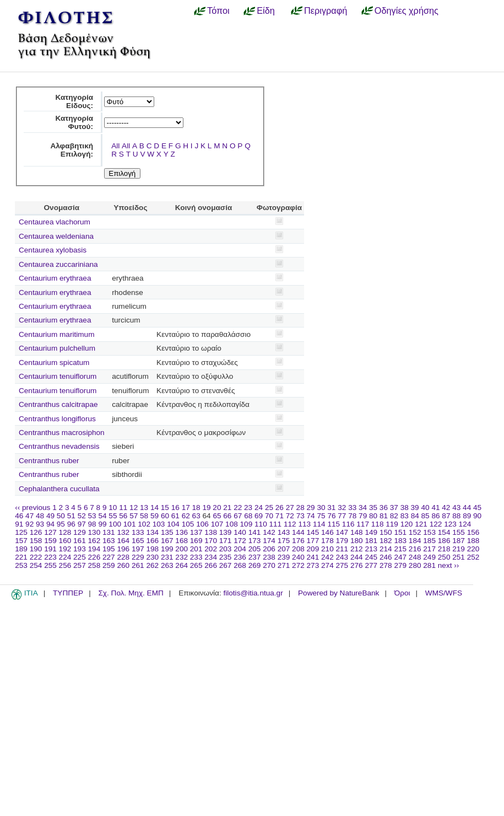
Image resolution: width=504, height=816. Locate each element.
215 (400, 549)
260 (123, 565)
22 (238, 508)
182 (386, 541)
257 (80, 565)
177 (313, 541)
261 (138, 565)
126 (36, 532)
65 (217, 516)
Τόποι (218, 10)
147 (342, 532)
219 (459, 549)
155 (459, 532)
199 (167, 549)
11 (123, 508)
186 (444, 541)
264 (181, 565)
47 (29, 516)
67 (238, 516)
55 (113, 516)
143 (284, 532)
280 (415, 565)
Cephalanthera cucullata (59, 489)
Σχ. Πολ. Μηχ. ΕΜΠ (131, 593)
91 (19, 524)
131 (109, 532)
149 (371, 532)
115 (334, 524)
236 (240, 557)
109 (246, 524)
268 (240, 565)
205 (255, 549)
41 (435, 508)
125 (21, 532)
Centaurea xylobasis (53, 250)
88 (456, 516)
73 (300, 516)
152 (415, 532)
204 (240, 549)
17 (186, 508)
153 (429, 532)
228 (123, 557)
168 (181, 541)
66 (227, 516)
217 (429, 549)
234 (211, 557)
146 (327, 532)
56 (123, 516)
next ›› (449, 565)
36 (384, 508)
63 (196, 516)
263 (167, 565)
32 (342, 508)
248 (415, 557)
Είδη (266, 10)
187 (459, 541)
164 (123, 541)
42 (446, 508)
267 (226, 565)
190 (36, 549)
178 (327, 541)
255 (50, 565)
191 (50, 549)
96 (71, 524)
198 (152, 549)
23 (248, 508)
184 (415, 541)
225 (80, 557)
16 (175, 508)
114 (319, 524)
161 (80, 541)
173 (255, 541)
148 (357, 532)
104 (173, 524)
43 (456, 508)
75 (321, 516)
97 (82, 524)
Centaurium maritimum (56, 334)
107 (217, 524)
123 (450, 524)
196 (123, 549)
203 (226, 549)
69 (259, 516)
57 (134, 516)
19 (206, 508)
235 (226, 557)
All (115, 146)
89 (467, 516)
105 (188, 524)
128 (65, 532)
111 (276, 524)
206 (269, 549)
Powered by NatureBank (338, 593)
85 (426, 516)
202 (211, 549)
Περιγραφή (326, 10)
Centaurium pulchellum (57, 348)
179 (342, 541)
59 (155, 516)
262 (152, 565)
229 (138, 557)
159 (50, 541)
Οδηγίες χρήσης (407, 10)
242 (327, 557)
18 (196, 508)
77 (342, 516)
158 (36, 541)
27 (290, 508)
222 (36, 557)
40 (425, 508)
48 (40, 516)
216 (415, 549)
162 (94, 541)
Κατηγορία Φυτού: (74, 122)
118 (378, 524)
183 (400, 541)
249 (429, 557)
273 (313, 565)
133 (138, 532)
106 (202, 524)
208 (298, 549)
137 (196, 532)
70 (269, 516)
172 (240, 541)
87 (446, 516)
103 (159, 524)
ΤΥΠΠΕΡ (68, 593)
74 (311, 516)
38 (405, 508)
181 (371, 541)
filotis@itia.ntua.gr (253, 593)
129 (80, 532)
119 (392, 524)
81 (384, 516)
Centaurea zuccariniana (58, 264)
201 (196, 549)
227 (109, 557)
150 (386, 532)
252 (473, 557)
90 (477, 516)
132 (123, 532)
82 (394, 516)
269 (255, 565)
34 (363, 508)
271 (284, 565)
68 (248, 516)
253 (21, 565)
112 (290, 524)
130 (94, 532)
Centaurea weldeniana (56, 236)
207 (284, 549)
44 (467, 508)
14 (155, 508)
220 (473, 549)
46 (19, 516)
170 (211, 541)
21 (227, 508)
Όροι (402, 593)
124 (465, 524)
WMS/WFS (444, 593)
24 (259, 508)
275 (342, 565)
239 (284, 557)
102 (144, 524)
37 (394, 508)
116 (348, 524)
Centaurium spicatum (54, 363)
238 (269, 557)
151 (400, 532)
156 (473, 532)
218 (444, 549)
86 (435, 516)
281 (429, 565)
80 (373, 516)
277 (371, 565)
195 (109, 549)
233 (196, 557)
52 (82, 516)
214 (386, 549)
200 (181, 549)
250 (444, 557)
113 (304, 524)
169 (196, 541)
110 (261, 524)
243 (342, 557)
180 (357, 541)
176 (298, 541)
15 (165, 508)
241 (313, 557)
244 (357, 557)
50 (61, 516)
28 (300, 508)
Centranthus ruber (49, 461)
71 (280, 516)
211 (342, 549)
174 (269, 541)
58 (144, 516)
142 (269, 532)
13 (144, 508)
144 (298, 532)
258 (94, 565)
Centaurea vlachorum (55, 222)
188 (473, 541)
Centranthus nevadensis (59, 446)
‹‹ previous (32, 508)
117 (363, 524)
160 (65, 541)
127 (50, 532)
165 (138, 541)
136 (181, 532)
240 (298, 557)
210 (327, 549)
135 (167, 532)
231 (167, 557)
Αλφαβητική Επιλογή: (72, 150)
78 (352, 516)
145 (313, 532)
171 (226, 541)
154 (444, 532)
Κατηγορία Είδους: (74, 101)
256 (65, 565)
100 (115, 524)
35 (373, 508)
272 (298, 565)
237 (255, 557)
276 (357, 565)
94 (50, 524)
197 (138, 549)
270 (269, 565)
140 (240, 532)
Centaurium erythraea (55, 278)
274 (327, 565)
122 (436, 524)
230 (152, 557)
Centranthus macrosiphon (62, 433)
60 (165, 516)
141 (255, 532)
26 (280, 508)
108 (232, 524)
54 (102, 516)
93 (40, 524)
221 (21, 557)
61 (175, 516)
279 (400, 565)
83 (405, 516)
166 (152, 541)
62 (186, 516)
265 (196, 565)
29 (311, 508)
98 (92, 524)
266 (211, 565)
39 (415, 508)
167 (167, 541)
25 (269, 508)
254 (36, 565)
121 (421, 524)
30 (321, 508)
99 (102, 524)
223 (50, 557)
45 (477, 508)
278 (386, 565)
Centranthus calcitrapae (58, 404)
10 (113, 508)
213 (371, 549)
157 (21, 541)
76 (331, 516)
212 (357, 549)
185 (429, 541)
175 (284, 541)
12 (134, 508)
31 (331, 508)
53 (92, 516)
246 (386, 557)
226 (94, 557)
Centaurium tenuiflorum (58, 376)
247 (400, 557)
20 (217, 508)
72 (290, 516)
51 (71, 516)
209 (313, 549)
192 (65, 549)
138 (211, 532)
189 (21, 549)
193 (80, 549)
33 (352, 508)
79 (363, 516)
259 (109, 565)
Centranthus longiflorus (57, 419)
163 (109, 541)
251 (459, 557)
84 (415, 516)
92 (29, 524)
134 (152, 532)
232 (181, 557)
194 (94, 549)
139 (226, 532)
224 (65, 557)
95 (61, 524)
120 (407, 524)
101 (130, 524)
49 (50, 516)
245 (371, 557)
